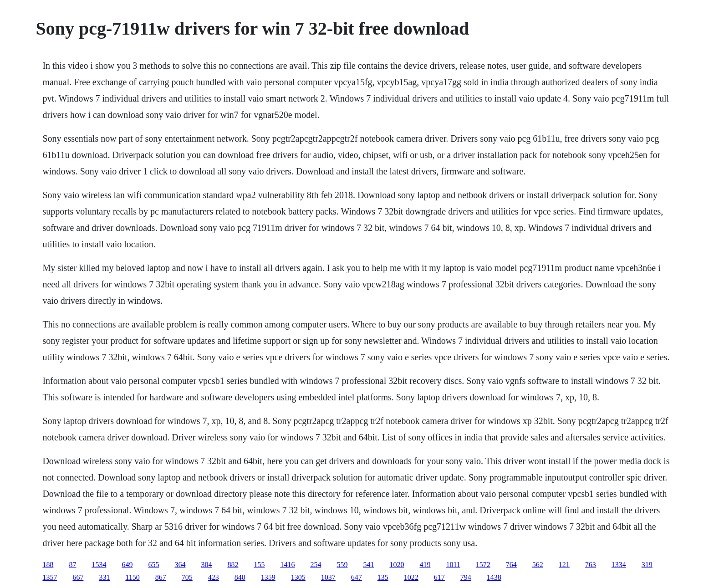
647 (357, 577)
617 (439, 577)
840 (240, 577)
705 (187, 577)
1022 (411, 577)
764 (511, 565)
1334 (619, 565)
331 (104, 577)
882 (233, 565)
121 (564, 565)
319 (647, 565)
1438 (494, 577)
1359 (268, 577)
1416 (287, 565)
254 (316, 565)
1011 (453, 565)
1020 (397, 565)
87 (72, 565)
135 (383, 577)
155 (259, 565)
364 (180, 565)
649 (127, 565)
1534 (99, 565)
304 (206, 565)
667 (78, 577)
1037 (328, 577)
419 (425, 565)
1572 (483, 565)
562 (538, 565)
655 (153, 565)
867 (161, 577)
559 (342, 565)
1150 (132, 577)
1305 (298, 577)
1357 (50, 577)
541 (368, 565)
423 (214, 577)
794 (466, 577)
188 (48, 565)
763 (591, 565)
